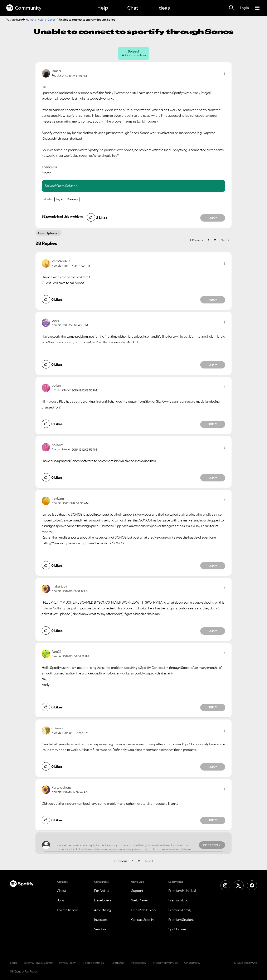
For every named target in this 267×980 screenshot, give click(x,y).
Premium (73, 199)
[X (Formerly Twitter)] (239, 885)
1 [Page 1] (208, 240)
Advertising (103, 910)
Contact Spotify (143, 920)
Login (59, 199)
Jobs (61, 900)
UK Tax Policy (192, 963)
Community (24, 8)
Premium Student (181, 920)
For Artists (102, 891)
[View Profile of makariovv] (59, 586)
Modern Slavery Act (165, 963)
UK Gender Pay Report (24, 971)
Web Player (140, 900)
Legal (13, 963)
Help (103, 8)
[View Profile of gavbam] (58, 498)
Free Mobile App (143, 910)
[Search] (231, 8)
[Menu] (257, 8)
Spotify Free (177, 929)
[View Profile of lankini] (56, 71)
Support (137, 891)
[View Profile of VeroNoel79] (60, 261)
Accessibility (139, 963)
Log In (244, 8)
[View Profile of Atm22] (56, 652)
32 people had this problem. (63, 216)
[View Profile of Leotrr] (56, 320)
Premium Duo (178, 900)
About (62, 891)
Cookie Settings (93, 963)
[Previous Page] (196, 240)
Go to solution (135, 55)
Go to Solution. (67, 186)
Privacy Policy (67, 963)
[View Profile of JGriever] (58, 728)
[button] (224, 73)
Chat (133, 8)
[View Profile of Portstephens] (61, 787)
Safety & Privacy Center (38, 963)
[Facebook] (252, 885)
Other (51, 20)
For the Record (68, 910)
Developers (103, 900)
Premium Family (180, 910)
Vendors (100, 929)
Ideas (164, 8)
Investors (101, 920)
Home (30, 20)
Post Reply (212, 845)
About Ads (117, 963)
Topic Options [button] (47, 233)
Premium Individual (182, 891)
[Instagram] (225, 885)
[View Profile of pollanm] (57, 385)
